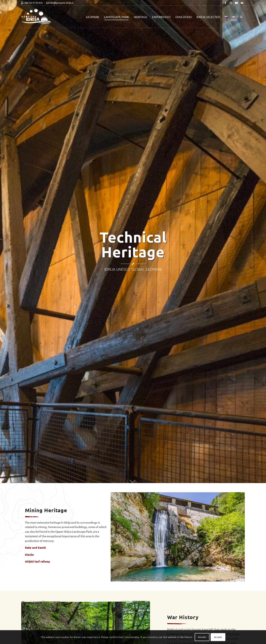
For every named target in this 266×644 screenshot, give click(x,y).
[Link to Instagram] (231, 3)
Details (202, 637)
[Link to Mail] (242, 3)
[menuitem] (93, 17)
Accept (218, 637)
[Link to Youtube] (236, 3)
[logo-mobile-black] (38, 17)
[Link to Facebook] (225, 3)
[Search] (241, 17)
